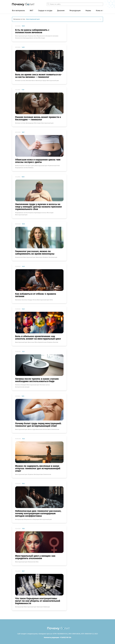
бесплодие (42, 38)
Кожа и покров (102, 11)
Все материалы (18, 11)
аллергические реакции (23, 387)
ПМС (38, 562)
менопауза (39, 81)
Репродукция (75, 11)
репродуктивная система (31, 38)
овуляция (36, 519)
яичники (29, 81)
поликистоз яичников (52, 36)
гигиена (18, 385)
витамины (19, 300)
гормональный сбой (54, 166)
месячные (31, 342)
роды (45, 81)
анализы (25, 300)
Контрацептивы (39, 474)
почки (35, 300)
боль (36, 342)
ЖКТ (31, 11)
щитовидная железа (41, 213)
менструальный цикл (22, 36)
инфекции (47, 607)
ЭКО (35, 36)
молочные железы (42, 429)
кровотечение (43, 342)
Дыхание (61, 11)
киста (34, 81)
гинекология (19, 38)
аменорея (40, 607)
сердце (30, 300)
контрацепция (53, 257)
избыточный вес (20, 166)
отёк (52, 300)
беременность (41, 36)
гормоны (31, 36)
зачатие (56, 342)
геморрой (24, 385)
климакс (31, 168)
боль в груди (32, 429)
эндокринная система (22, 168)
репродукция (30, 123)
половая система (21, 81)
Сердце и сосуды (45, 11)
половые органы (45, 385)
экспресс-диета (30, 166)
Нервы (88, 11)
